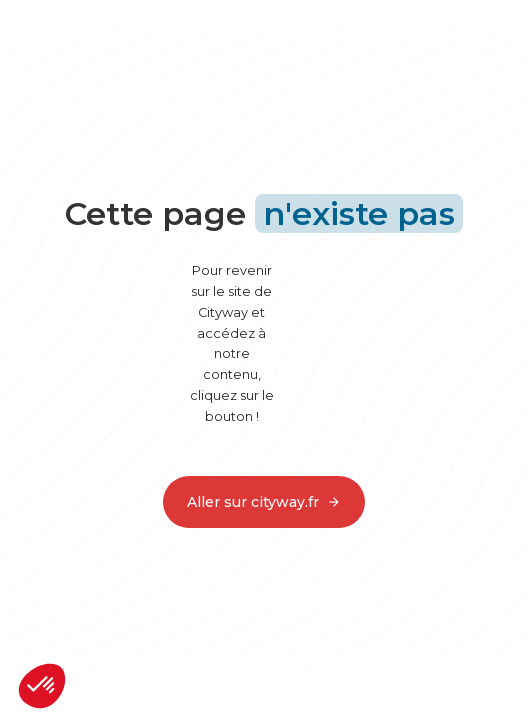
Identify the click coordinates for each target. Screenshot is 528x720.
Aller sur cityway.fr (264, 502)
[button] (42, 686)
